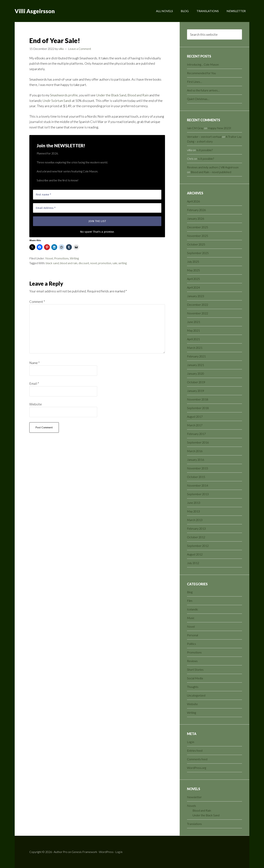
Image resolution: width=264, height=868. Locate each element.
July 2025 (193, 262)
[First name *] (97, 195)
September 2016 (198, 442)
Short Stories (195, 670)
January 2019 (196, 391)
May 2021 (193, 330)
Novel (49, 258)
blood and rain (69, 263)
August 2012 (195, 554)
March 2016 (195, 451)
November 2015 (198, 468)
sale (115, 263)
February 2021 (196, 356)
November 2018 (198, 399)
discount (84, 263)
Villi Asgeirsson (35, 11)
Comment (37, 302)
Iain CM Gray (195, 128)
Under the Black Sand (111, 95)
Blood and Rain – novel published (211, 172)
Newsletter (194, 797)
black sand (52, 263)
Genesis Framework (84, 852)
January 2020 (196, 373)
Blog (190, 592)
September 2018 (198, 408)
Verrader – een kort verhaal (204, 137)
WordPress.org (197, 768)
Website (36, 404)
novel (94, 263)
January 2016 (196, 460)
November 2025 (198, 236)
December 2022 (198, 305)
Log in (191, 742)
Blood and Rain (138, 95)
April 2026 (193, 201)
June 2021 (194, 322)
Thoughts (193, 687)
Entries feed (195, 750)
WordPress (106, 852)
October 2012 (196, 537)
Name (34, 363)
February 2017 (196, 434)
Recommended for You (201, 73)
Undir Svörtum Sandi (57, 101)
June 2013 (194, 503)
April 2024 (193, 287)
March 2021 (195, 348)
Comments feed (197, 759)
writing (123, 263)
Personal (192, 635)
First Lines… (195, 82)
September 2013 (198, 494)
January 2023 (196, 296)
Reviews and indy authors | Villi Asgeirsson (213, 167)
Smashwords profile (64, 95)
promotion (105, 263)
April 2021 (193, 339)
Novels (191, 806)
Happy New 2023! (219, 128)
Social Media (195, 678)
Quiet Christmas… (198, 99)
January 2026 (196, 218)
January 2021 (196, 365)
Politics (191, 644)
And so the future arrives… (203, 90)
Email (34, 383)
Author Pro (61, 852)
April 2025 (193, 279)
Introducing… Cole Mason (203, 64)
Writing (74, 258)
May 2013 (193, 511)
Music (191, 618)
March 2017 (195, 425)
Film (190, 601)
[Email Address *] (97, 208)
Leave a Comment (80, 49)
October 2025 (196, 244)
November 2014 (198, 485)
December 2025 (198, 227)
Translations (194, 824)
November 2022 (198, 313)
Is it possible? (205, 150)
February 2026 (196, 210)
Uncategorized (196, 695)
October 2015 (196, 477)
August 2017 (195, 417)
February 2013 (196, 528)
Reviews (192, 661)
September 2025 (198, 253)
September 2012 (198, 546)
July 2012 (193, 563)
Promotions (61, 258)
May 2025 (193, 270)
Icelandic (193, 609)
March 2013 (195, 520)
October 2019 (196, 382)
